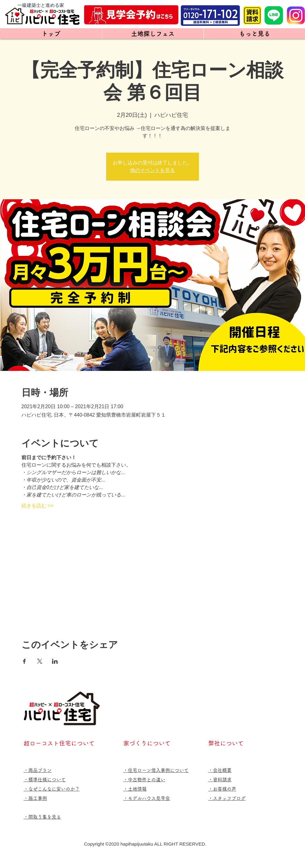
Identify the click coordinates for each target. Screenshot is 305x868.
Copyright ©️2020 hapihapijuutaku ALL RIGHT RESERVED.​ (145, 844)
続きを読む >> (38, 506)
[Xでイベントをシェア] (40, 661)
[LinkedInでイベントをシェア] (55, 661)
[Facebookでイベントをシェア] (24, 661)
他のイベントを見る (152, 170)
